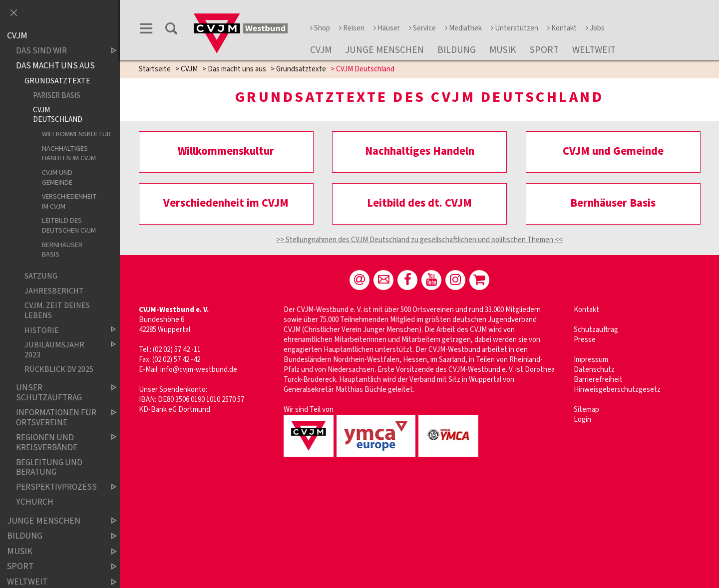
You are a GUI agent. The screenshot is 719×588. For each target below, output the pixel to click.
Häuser (387, 28)
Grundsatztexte (301, 69)
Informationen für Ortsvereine (58, 418)
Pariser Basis (57, 95)
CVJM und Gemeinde (57, 177)
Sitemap (586, 410)
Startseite (155, 69)
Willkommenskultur (71, 134)
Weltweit (594, 50)
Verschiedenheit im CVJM (69, 201)
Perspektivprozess (58, 487)
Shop (320, 28)
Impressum (591, 360)
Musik (503, 50)
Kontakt (562, 28)
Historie (62, 330)
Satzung (41, 276)
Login (582, 420)
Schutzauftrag (596, 330)
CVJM (321, 50)
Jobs (595, 28)
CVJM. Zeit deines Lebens (57, 310)
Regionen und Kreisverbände (58, 442)
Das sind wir (58, 51)
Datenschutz (594, 370)
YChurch (35, 502)
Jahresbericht (54, 291)
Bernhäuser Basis (62, 250)
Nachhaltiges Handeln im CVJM (69, 153)
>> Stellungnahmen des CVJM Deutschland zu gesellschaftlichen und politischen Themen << (419, 240)
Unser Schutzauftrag (58, 393)
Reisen (352, 28)
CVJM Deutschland (58, 115)
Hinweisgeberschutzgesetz (617, 390)
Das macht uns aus (237, 69)
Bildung (457, 50)
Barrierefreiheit (598, 380)
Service (422, 28)
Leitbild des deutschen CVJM (69, 225)
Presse (585, 340)
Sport (544, 50)
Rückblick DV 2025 (59, 370)
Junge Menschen (384, 50)
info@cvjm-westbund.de (199, 370)
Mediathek (463, 28)
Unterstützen (515, 28)
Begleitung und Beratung (49, 467)
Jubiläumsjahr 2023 (62, 350)
